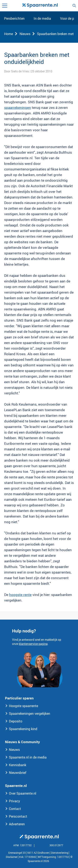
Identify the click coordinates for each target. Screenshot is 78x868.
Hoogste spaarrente (24, 706)
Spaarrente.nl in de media (28, 757)
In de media (42, 19)
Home (9, 34)
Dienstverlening (60, 853)
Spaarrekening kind (23, 729)
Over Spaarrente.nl (23, 793)
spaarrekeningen (18, 108)
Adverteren (17, 824)
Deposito (16, 721)
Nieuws (25, 34)
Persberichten (14, 19)
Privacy (14, 801)
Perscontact (18, 816)
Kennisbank (18, 765)
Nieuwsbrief (18, 773)
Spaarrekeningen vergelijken (30, 714)
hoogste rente (20, 595)
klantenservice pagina (33, 644)
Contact (15, 809)
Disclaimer (12, 857)
